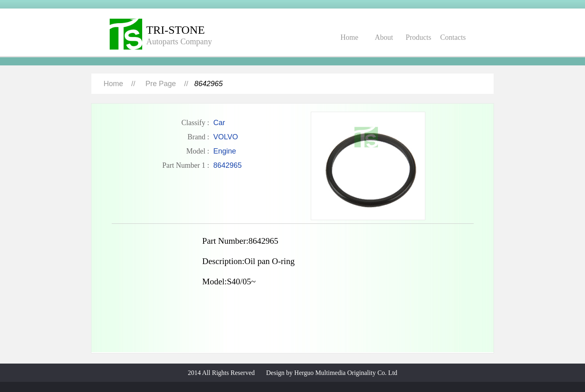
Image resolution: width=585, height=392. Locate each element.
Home (349, 37)
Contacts (453, 37)
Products (419, 37)
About (384, 37)
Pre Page (161, 84)
